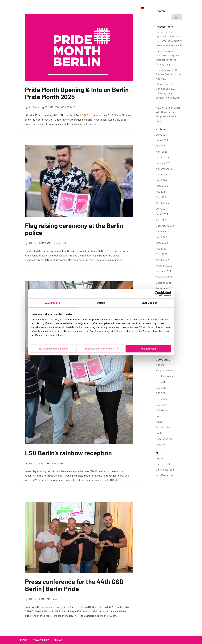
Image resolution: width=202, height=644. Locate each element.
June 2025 (162, 140)
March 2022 (162, 260)
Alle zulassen (148, 349)
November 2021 (165, 277)
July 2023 (161, 208)
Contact (108, 9)
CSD (46, 9)
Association (88, 9)
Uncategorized (59, 243)
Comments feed (165, 469)
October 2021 (163, 283)
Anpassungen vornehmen (101, 349)
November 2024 (165, 169)
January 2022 (164, 271)
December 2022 (165, 226)
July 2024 (161, 180)
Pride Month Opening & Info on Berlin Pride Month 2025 (77, 93)
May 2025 (161, 146)
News (54, 463)
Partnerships (163, 427)
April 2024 (162, 197)
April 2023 (162, 220)
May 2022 (161, 248)
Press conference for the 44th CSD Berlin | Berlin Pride (74, 585)
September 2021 (165, 288)
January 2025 (163, 163)
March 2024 (162, 203)
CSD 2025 (59, 107)
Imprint (24, 640)
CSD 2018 (161, 382)
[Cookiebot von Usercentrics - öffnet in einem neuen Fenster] (157, 294)
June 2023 (162, 214)
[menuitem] (143, 12)
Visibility (161, 444)
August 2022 (163, 231)
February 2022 (164, 265)
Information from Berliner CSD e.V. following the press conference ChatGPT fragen (168, 93)
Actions (160, 365)
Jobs (159, 416)
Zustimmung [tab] (53, 303)
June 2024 (162, 186)
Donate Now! (127, 9)
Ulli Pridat (33, 243)
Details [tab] (101, 303)
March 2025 (162, 157)
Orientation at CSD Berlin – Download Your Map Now (169, 74)
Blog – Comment (165, 370)
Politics (160, 433)
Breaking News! (165, 376)
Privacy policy (41, 640)
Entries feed (163, 464)
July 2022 (161, 237)
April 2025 (162, 152)
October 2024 (164, 174)
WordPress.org (164, 475)
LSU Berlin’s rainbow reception (68, 453)
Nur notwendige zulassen (54, 349)
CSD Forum (162, 410)
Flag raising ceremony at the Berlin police (74, 229)
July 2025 (161, 135)
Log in (159, 458)
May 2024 (161, 192)
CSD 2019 (161, 387)
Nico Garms (33, 107)
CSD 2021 (161, 393)
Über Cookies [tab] (149, 303)
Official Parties (64, 9)
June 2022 (162, 243)
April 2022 (162, 254)
